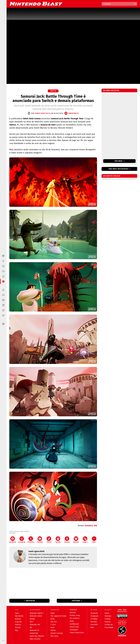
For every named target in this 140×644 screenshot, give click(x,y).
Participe (108, 616)
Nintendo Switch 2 (37, 613)
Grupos (85, 540)
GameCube (34, 633)
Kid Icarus (54, 636)
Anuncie (108, 622)
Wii (31, 627)
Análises (18, 625)
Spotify (58, 540)
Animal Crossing (57, 633)
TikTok (49, 540)
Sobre (107, 613)
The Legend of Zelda (58, 616)
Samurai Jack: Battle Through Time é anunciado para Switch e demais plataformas (53, 98)
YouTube (40, 540)
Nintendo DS (34, 630)
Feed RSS (94, 625)
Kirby (53, 619)
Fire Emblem (75, 618)
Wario (72, 621)
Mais (94, 540)
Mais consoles (35, 639)
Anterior (30, 601)
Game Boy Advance (37, 636)
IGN (95, 526)
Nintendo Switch (36, 616)
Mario (53, 613)
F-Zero (53, 625)
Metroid (73, 613)
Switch (53, 91)
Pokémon (73, 610)
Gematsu (89, 526)
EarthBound (74, 624)
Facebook (13, 540)
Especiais (18, 622)
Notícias (18, 619)
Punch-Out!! (74, 627)
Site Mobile (19, 616)
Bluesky (76, 540)
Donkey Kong (75, 615)
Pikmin (53, 630)
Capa (17, 613)
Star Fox (54, 622)
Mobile (32, 619)
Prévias (18, 627)
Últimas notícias (111, 91)
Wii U (32, 622)
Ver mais (119, 161)
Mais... (93, 627)
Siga (16, 630)
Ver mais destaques (118, 169)
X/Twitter (31, 540)
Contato (108, 619)
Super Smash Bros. (77, 633)
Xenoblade (74, 630)
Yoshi (52, 627)
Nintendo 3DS (35, 625)
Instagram (22, 540)
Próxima (76, 601)
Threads (67, 540)
